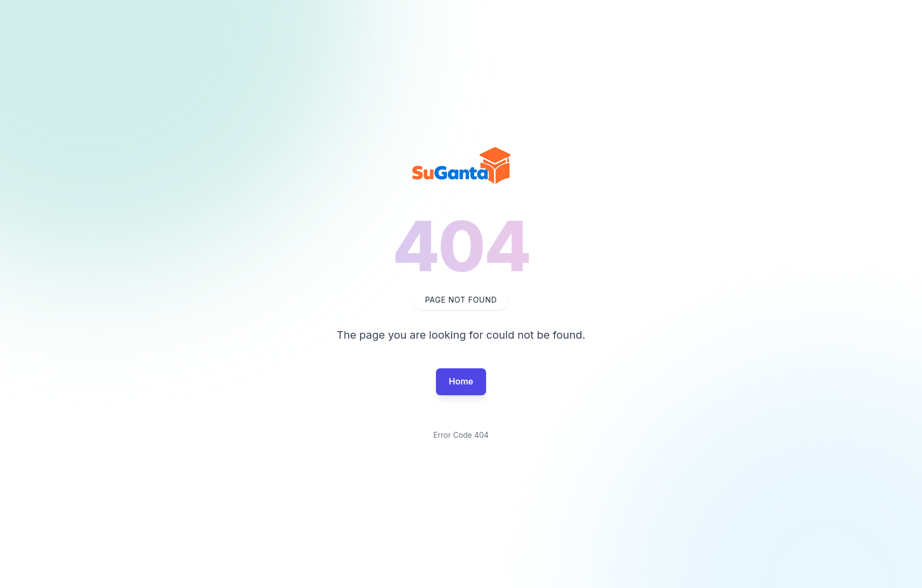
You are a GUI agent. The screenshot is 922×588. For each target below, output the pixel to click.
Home (461, 381)
